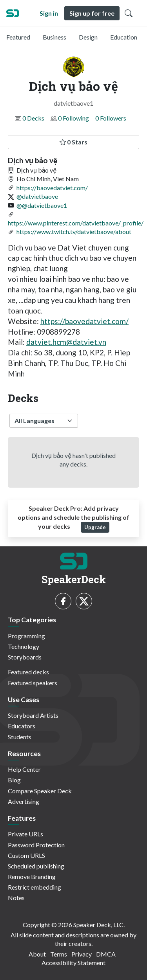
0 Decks (33, 118)
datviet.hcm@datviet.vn (66, 342)
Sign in (49, 13)
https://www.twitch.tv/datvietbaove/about (74, 231)
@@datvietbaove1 (42, 205)
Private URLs (25, 834)
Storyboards (25, 657)
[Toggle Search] (129, 13)
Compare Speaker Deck (40, 791)
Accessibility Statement (73, 963)
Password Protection (36, 845)
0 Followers (111, 118)
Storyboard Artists (33, 715)
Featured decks (28, 672)
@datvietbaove (37, 196)
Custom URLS (26, 855)
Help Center (24, 769)
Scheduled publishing (36, 866)
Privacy (82, 954)
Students (20, 737)
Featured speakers (33, 683)
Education (124, 37)
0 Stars (73, 142)
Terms (59, 954)
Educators (22, 726)
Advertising (24, 801)
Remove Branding (32, 876)
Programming (26, 636)
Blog (14, 780)
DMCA (106, 954)
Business (54, 37)
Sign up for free (92, 13)
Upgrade (95, 527)
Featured (18, 37)
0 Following (73, 118)
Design (88, 37)
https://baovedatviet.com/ (52, 188)
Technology (24, 646)
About (37, 954)
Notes (16, 898)
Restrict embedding (34, 887)
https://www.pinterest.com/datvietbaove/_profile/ (76, 223)
